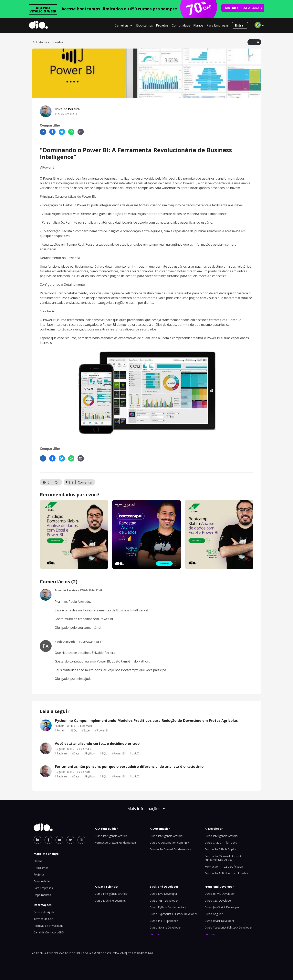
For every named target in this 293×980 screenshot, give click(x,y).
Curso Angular (214, 914)
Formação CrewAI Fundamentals (116, 843)
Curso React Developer (219, 921)
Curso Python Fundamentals (168, 907)
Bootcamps (145, 25)
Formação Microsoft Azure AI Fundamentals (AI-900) (224, 858)
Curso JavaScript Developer (222, 907)
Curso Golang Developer (165, 927)
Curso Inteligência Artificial (111, 836)
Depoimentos (42, 895)
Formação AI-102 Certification (224, 867)
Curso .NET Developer (164, 901)
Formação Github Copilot (221, 849)
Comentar (85, 482)
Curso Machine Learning (110, 901)
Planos (198, 25)
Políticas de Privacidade (48, 926)
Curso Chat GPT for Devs (221, 843)
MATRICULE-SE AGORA (244, 8)
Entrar (240, 25)
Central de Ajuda (44, 912)
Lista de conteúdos (48, 42)
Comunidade (181, 25)
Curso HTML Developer (220, 894)
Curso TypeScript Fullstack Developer (173, 914)
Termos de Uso (43, 919)
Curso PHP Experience (164, 921)
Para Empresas (218, 25)
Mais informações (147, 809)
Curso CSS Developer (218, 901)
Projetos (162, 25)
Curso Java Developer (163, 894)
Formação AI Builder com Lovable (226, 873)
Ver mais (155, 934)
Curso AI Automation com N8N (170, 843)
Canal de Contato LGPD (49, 932)
